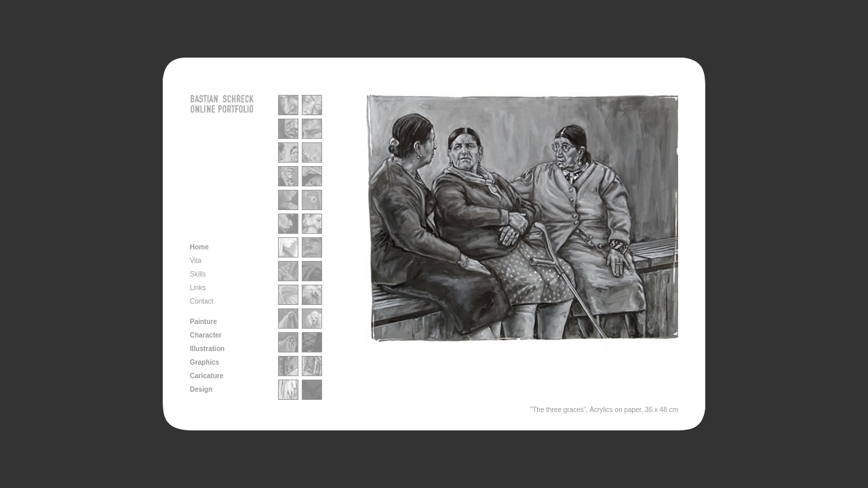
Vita (196, 261)
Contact (201, 301)
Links (198, 288)
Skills (198, 274)
